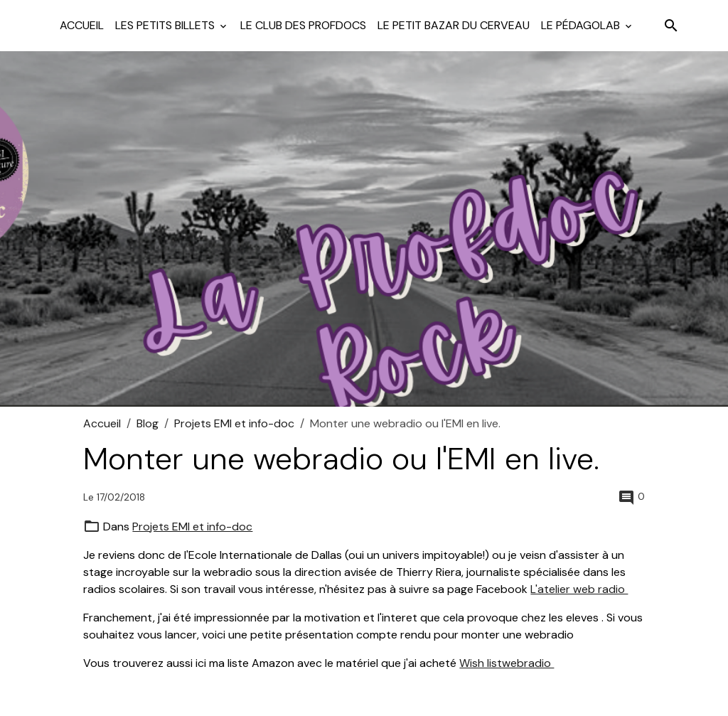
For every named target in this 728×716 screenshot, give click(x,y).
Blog (148, 423)
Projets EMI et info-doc (234, 423)
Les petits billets (166, 25)
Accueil (82, 25)
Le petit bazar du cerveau (454, 25)
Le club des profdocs (303, 25)
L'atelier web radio (579, 589)
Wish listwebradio (507, 663)
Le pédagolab (582, 25)
